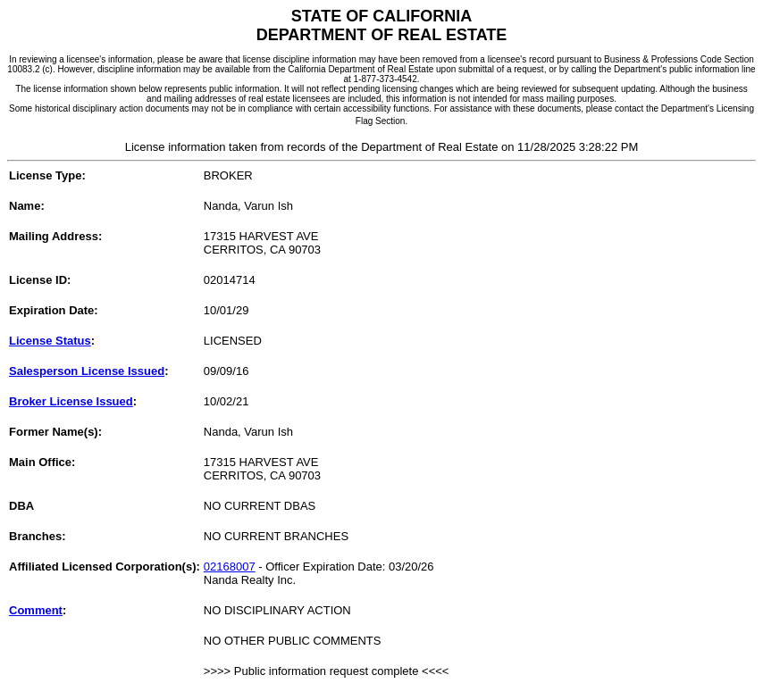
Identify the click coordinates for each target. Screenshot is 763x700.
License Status (50, 341)
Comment (36, 610)
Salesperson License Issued (87, 371)
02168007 (230, 567)
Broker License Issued (71, 401)
